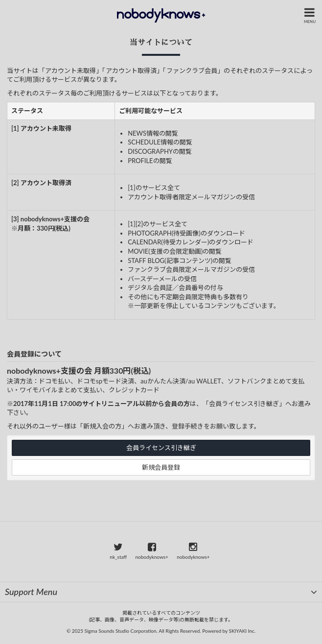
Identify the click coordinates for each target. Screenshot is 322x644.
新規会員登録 (161, 467)
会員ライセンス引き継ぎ (161, 448)
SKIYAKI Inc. (242, 631)
